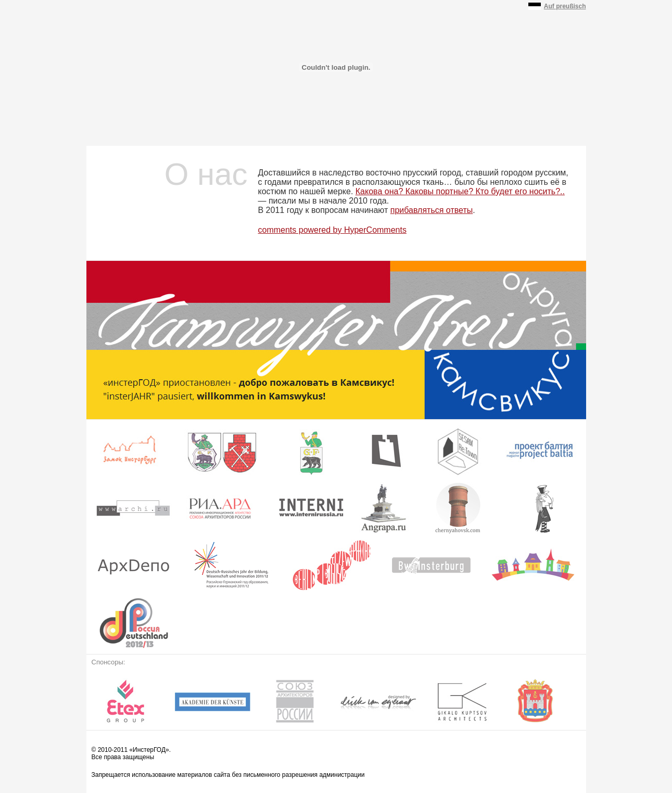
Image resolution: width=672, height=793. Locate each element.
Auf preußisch (565, 6)
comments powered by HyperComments (332, 230)
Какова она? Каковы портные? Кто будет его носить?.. (460, 191)
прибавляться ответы (432, 210)
